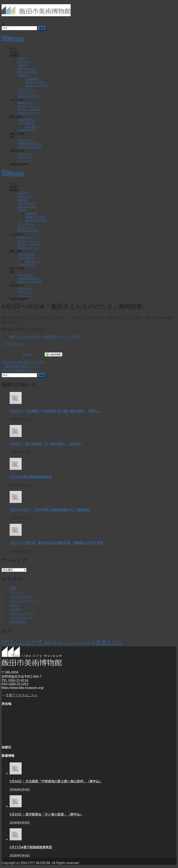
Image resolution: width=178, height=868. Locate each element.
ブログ (14, 605)
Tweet (27, 354)
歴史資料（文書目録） (30, 110)
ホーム (13, 48)
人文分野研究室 (26, 123)
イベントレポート (22, 613)
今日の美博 (18, 622)
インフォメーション (24, 601)
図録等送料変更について (21, 366)
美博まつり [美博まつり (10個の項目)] (109, 642)
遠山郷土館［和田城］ (38, 86)
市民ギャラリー (26, 93)
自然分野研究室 (26, 130)
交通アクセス (25, 157)
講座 (13, 588)
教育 (12, 137)
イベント (16, 592)
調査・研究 (16, 116)
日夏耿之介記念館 (35, 82)
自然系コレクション (28, 106)
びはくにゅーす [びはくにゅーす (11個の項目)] (23, 642)
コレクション (17, 99)
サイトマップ (25, 161)
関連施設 (22, 76)
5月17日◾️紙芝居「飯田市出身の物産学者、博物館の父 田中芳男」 (58, 543)
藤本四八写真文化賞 (28, 96)
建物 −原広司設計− (28, 72)
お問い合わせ (17, 150)
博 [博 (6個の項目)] (54, 643)
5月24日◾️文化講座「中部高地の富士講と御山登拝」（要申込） (56, 411)
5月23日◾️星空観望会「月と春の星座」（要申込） (46, 444)
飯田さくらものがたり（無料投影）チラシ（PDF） (46, 337)
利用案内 (14, 55)
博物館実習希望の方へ (30, 144)
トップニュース (21, 618)
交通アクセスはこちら (22, 695)
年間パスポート (26, 62)
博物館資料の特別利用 (30, 147)
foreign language (19, 164)
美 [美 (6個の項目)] (93, 643)
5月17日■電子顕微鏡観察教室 (31, 477)
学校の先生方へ (26, 140)
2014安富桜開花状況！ (20, 371)
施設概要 (22, 65)
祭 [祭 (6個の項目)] (88, 643)
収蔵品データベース (28, 113)
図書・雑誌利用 (26, 69)
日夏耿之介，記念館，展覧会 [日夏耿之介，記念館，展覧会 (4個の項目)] (71, 643)
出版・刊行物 (17, 133)
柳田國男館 (32, 79)
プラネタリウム (26, 89)
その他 (14, 609)
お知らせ (14, 52)
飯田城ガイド (33, 127)
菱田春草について (27, 103)
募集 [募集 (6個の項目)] (48, 643)
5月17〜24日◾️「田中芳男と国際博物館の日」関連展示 (50, 510)
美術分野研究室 (26, 120)
